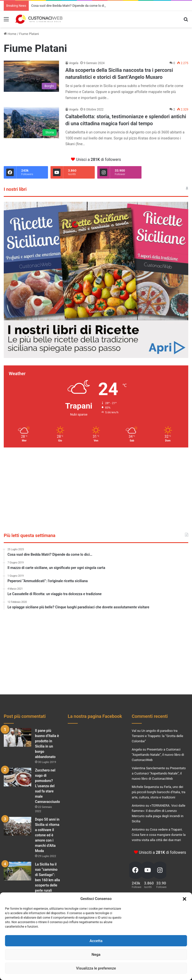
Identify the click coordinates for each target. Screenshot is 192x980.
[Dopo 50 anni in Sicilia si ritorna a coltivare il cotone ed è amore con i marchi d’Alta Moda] (17, 826)
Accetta (96, 941)
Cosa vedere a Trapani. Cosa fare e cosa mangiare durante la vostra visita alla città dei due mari (159, 835)
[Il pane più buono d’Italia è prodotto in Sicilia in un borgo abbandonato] (17, 737)
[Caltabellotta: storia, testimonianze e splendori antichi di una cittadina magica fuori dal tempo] (31, 123)
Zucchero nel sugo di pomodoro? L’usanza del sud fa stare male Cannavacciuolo (47, 786)
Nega (96, 955)
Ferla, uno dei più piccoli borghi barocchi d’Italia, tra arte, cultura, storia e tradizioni (158, 792)
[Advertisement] (96, 490)
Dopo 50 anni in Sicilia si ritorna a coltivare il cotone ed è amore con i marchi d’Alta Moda (47, 835)
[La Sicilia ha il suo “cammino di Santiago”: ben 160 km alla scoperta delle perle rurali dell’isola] (17, 871)
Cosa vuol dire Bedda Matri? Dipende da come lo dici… (70, 6)
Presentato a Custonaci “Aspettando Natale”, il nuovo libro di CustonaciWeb (158, 755)
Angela (74, 63)
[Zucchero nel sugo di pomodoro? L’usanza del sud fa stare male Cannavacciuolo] (17, 777)
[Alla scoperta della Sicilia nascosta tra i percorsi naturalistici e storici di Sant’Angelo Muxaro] (31, 76)
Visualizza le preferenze (96, 968)
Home (10, 34)
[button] (184, 899)
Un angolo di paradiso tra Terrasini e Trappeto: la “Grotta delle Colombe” (157, 736)
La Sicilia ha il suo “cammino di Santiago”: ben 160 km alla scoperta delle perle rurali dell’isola (47, 880)
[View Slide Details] (96, 280)
